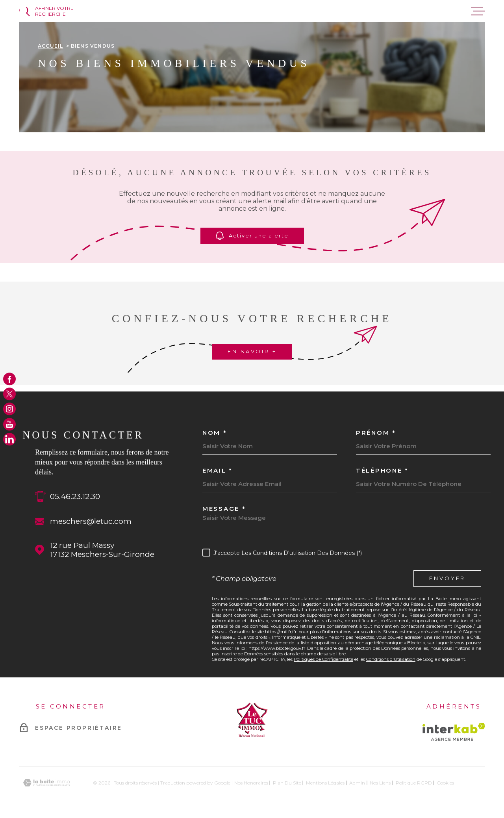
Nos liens (380, 783)
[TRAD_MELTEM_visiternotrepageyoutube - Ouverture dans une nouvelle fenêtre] (9, 424)
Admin (357, 783)
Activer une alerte (252, 236)
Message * (224, 509)
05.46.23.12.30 (75, 496)
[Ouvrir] (55, 11)
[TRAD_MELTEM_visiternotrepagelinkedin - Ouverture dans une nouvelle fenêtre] (9, 439)
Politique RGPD (414, 783)
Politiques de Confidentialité (323, 659)
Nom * (215, 433)
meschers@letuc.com (91, 521)
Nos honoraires (251, 783)
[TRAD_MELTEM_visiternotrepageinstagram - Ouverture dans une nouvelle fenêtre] (9, 409)
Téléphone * (382, 470)
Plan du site (287, 783)
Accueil (50, 46)
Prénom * (376, 433)
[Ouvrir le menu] (478, 11)
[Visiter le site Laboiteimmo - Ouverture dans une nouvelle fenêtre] (46, 783)
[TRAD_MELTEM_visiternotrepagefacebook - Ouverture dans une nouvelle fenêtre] (9, 379)
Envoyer (447, 579)
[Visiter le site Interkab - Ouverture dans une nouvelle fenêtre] (454, 732)
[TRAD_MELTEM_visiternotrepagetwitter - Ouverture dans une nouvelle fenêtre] (9, 394)
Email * (218, 470)
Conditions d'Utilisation (391, 659)
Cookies (445, 783)
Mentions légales (325, 783)
